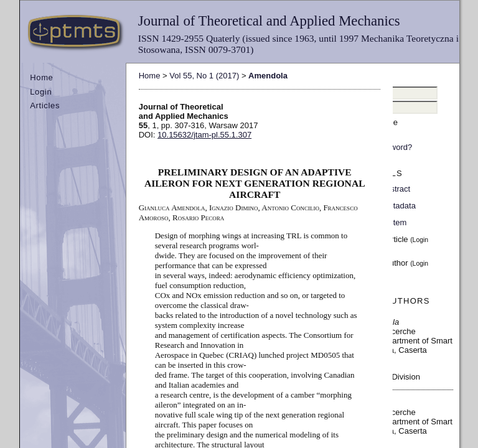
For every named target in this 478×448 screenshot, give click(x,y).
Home (41, 77)
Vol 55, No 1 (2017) (204, 76)
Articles (45, 105)
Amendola (268, 76)
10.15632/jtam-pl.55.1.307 (204, 135)
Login (41, 92)
